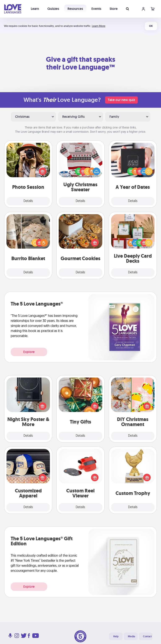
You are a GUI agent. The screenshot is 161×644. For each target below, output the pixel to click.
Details (28, 201)
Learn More (99, 26)
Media (131, 636)
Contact (147, 636)
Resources (75, 9)
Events (96, 9)
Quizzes (53, 9)
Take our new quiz (121, 100)
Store (114, 9)
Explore (29, 352)
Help (116, 636)
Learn (35, 9)
